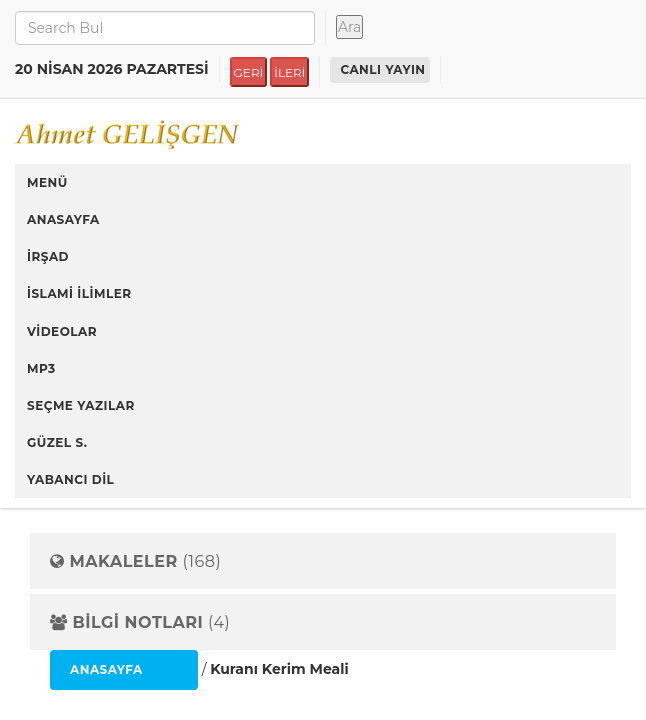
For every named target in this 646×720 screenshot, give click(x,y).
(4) (140, 623)
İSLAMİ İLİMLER (79, 293)
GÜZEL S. (57, 442)
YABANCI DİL (70, 479)
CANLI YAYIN (382, 69)
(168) (135, 562)
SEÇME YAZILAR (81, 405)
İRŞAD (48, 256)
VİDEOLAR (62, 331)
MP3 (41, 368)
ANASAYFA (63, 219)
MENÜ (47, 182)
